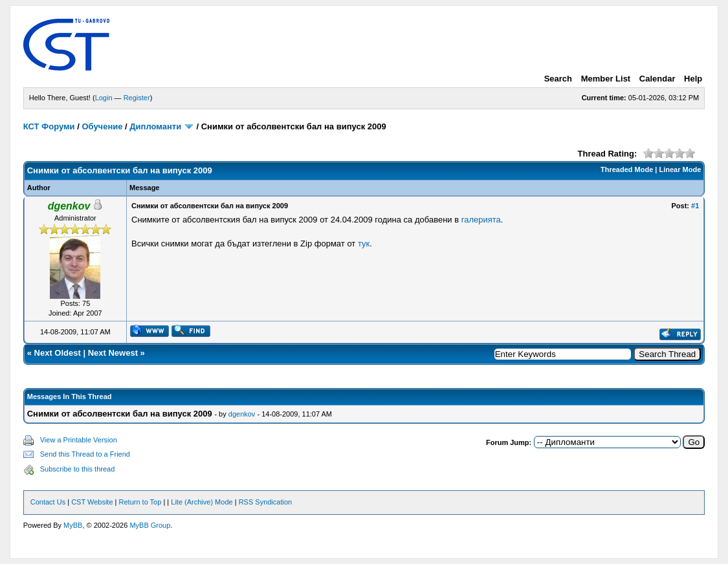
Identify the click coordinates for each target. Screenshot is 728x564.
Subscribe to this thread (78, 469)
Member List (606, 79)
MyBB (73, 525)
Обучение (102, 126)
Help (693, 79)
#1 (695, 206)
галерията (481, 220)
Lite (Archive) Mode (202, 502)
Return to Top (140, 502)
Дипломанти (155, 126)
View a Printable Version (79, 440)
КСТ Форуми (49, 126)
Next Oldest (58, 353)
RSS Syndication (266, 502)
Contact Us (48, 502)
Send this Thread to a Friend (85, 454)
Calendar (657, 79)
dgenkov (242, 414)
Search (558, 79)
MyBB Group (150, 525)
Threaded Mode (627, 169)
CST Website (92, 502)
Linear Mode (680, 169)
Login (104, 98)
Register (137, 98)
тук (364, 244)
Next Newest (113, 353)
